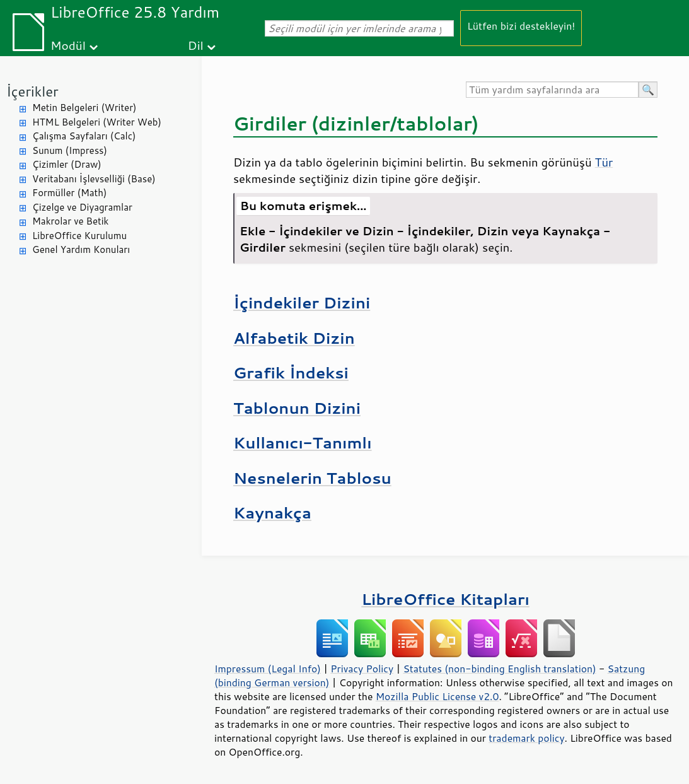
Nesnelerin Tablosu (312, 478)
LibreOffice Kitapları (445, 599)
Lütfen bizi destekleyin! (521, 26)
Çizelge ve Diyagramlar (82, 207)
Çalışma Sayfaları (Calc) (84, 136)
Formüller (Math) (69, 193)
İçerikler (32, 91)
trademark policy (526, 738)
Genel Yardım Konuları (81, 249)
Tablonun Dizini (297, 408)
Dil (196, 45)
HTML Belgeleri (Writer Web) (97, 122)
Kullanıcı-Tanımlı (303, 442)
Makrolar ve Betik (70, 221)
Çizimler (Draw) (67, 164)
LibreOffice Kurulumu (79, 236)
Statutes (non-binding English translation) (499, 669)
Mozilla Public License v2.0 (437, 696)
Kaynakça (272, 512)
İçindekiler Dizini (302, 302)
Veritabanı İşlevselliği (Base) (94, 179)
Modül (68, 45)
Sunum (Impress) (70, 150)
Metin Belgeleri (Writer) (84, 108)
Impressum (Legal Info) (268, 669)
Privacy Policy (362, 669)
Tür (604, 162)
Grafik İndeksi (291, 372)
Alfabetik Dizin (294, 338)
